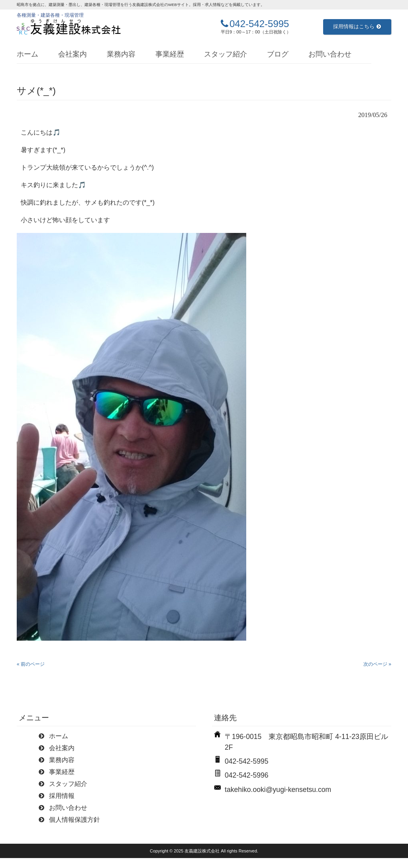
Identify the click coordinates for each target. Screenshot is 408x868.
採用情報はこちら (357, 26)
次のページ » (377, 664)
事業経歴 (170, 54)
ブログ (278, 54)
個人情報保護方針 (75, 820)
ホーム (27, 54)
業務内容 (121, 54)
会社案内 (73, 54)
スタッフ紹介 (226, 54)
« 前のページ (31, 664)
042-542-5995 (259, 24)
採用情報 (62, 796)
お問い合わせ (330, 54)
